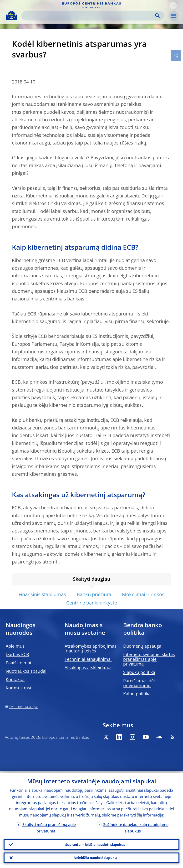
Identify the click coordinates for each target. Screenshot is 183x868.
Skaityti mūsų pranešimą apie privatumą (49, 827)
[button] (173, 5)
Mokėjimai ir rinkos (143, 594)
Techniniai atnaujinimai (88, 659)
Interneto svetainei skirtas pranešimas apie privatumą (149, 659)
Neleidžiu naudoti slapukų (95, 857)
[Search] (89, 16)
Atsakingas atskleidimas (89, 667)
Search (157, 16)
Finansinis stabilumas (42, 594)
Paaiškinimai (18, 663)
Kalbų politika (137, 694)
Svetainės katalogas (24, 707)
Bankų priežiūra (94, 594)
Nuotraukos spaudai (26, 671)
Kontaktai (15, 679)
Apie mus (15, 646)
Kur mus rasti (19, 688)
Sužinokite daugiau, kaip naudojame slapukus (136, 827)
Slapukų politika (139, 672)
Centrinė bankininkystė (92, 603)
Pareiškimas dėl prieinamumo (139, 683)
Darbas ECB (17, 654)
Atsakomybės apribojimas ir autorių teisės (91, 648)
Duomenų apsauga (142, 646)
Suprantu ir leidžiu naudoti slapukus (95, 844)
